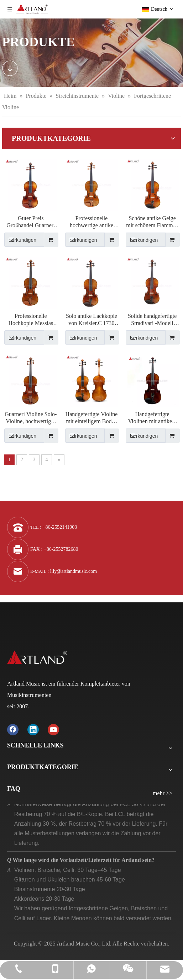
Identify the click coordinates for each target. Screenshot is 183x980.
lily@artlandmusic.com (74, 571)
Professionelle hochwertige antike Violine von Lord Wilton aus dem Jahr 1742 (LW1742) (91, 222)
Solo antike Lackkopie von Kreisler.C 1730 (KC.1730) (91, 320)
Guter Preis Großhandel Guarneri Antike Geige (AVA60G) (31, 222)
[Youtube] (53, 729)
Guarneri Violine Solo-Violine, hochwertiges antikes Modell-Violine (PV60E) (31, 418)
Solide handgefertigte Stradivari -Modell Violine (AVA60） (152, 320)
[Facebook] (13, 729)
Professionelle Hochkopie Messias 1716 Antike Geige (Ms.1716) (31, 320)
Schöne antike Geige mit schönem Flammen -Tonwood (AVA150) (152, 222)
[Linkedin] (33, 729)
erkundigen (20, 240)
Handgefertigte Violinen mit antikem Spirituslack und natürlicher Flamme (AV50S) (152, 418)
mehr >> (163, 793)
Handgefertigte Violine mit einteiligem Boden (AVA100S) (92, 418)
